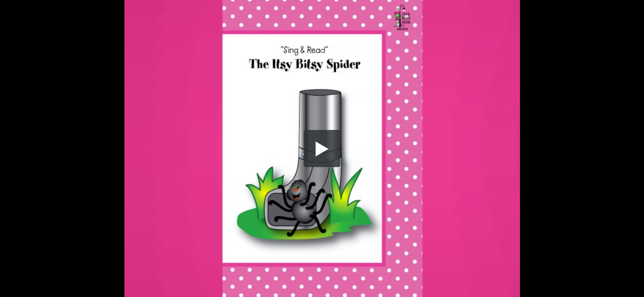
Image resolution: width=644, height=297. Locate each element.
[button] (322, 148)
